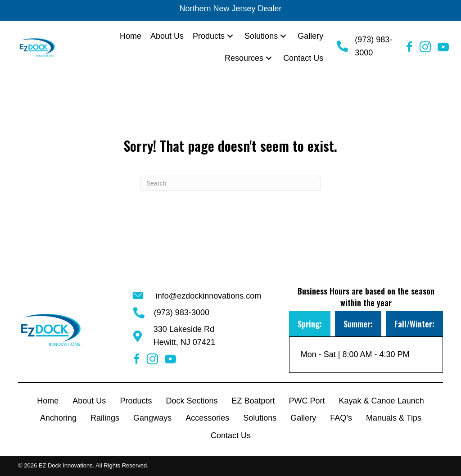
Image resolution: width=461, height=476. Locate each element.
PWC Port (307, 401)
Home (48, 401)
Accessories (207, 418)
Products (136, 401)
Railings (105, 418)
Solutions (260, 418)
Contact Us (231, 435)
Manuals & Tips (394, 418)
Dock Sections (192, 401)
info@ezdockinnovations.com (208, 296)
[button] (230, 36)
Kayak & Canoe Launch (382, 401)
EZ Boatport (253, 401)
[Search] (230, 183)
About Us (89, 401)
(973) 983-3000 (182, 313)
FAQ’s (341, 418)
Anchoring (58, 418)
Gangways (152, 418)
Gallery (303, 418)
